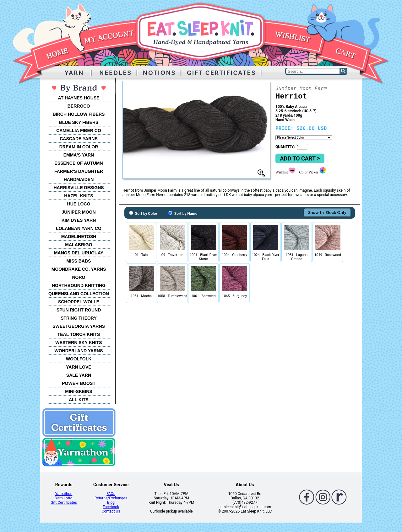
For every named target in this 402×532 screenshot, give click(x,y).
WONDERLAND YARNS (79, 351)
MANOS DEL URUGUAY (79, 253)
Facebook (111, 507)
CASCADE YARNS (79, 139)
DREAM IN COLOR (79, 147)
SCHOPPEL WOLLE (79, 302)
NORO (79, 277)
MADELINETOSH (79, 237)
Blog (111, 503)
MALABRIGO (79, 245)
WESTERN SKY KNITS (79, 343)
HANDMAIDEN (79, 179)
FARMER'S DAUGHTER (79, 171)
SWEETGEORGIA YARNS (79, 326)
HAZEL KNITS (79, 196)
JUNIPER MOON (79, 212)
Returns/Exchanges (111, 498)
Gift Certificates (64, 503)
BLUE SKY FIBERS (79, 122)
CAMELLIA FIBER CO (79, 130)
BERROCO (79, 106)
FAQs (111, 494)
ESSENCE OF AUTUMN (79, 163)
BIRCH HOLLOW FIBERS (79, 114)
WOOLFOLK (79, 359)
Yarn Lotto (64, 498)
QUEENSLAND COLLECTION (79, 294)
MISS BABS (79, 261)
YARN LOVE (79, 367)
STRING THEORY (79, 318)
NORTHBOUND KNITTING (79, 285)
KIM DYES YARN (79, 220)
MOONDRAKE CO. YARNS (79, 269)
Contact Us (111, 511)
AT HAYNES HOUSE (79, 98)
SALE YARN (79, 375)
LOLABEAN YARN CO (79, 228)
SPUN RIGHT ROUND (79, 310)
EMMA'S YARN (79, 155)
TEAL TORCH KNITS (79, 334)
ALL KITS (79, 400)
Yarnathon (64, 494)
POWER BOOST (79, 383)
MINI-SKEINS (79, 391)
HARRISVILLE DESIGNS (79, 188)
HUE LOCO (79, 204)
